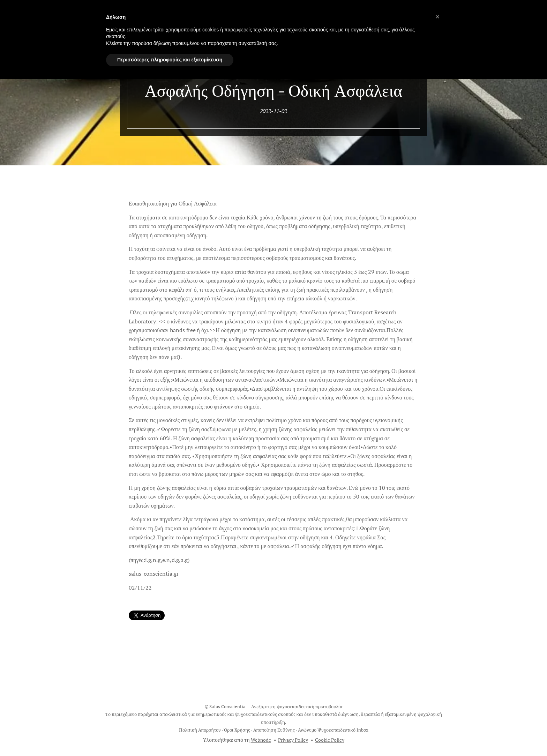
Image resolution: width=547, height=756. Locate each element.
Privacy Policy (293, 740)
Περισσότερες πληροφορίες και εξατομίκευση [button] (170, 60)
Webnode (261, 740)
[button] (437, 17)
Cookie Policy (330, 740)
